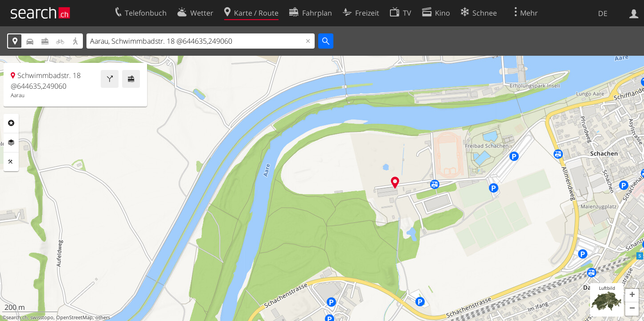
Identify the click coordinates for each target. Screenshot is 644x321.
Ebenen (11, 143)
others (103, 317)
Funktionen (11, 162)
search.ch (17, 317)
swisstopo (42, 317)
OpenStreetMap (74, 317)
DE (603, 13)
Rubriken (11, 123)
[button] (632, 296)
